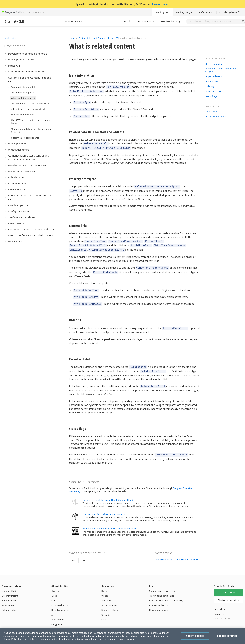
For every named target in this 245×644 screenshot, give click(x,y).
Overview (56, 580)
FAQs (104, 608)
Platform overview (216, 117)
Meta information (214, 64)
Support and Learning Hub (163, 580)
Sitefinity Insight (184, 12)
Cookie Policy (10, 639)
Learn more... (161, 4)
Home (72, 38)
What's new (8, 594)
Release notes (9, 599)
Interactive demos (158, 594)
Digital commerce (60, 599)
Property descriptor (215, 76)
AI (52, 604)
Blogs (104, 580)
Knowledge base (230, 12)
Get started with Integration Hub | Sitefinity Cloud (108, 489)
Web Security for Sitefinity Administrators (104, 503)
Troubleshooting (170, 21)
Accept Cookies (195, 636)
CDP (54, 589)
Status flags (211, 96)
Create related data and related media (177, 548)
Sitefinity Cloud (206, 12)
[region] (122, 636)
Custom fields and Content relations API (99, 38)
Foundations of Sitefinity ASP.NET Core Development (109, 517)
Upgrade (106, 604)
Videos (105, 585)
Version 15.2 (74, 21)
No (84, 549)
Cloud (54, 585)
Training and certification (162, 585)
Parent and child (214, 91)
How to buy (219, 598)
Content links (212, 81)
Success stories (109, 594)
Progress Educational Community (166, 589)
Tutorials (126, 21)
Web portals (58, 608)
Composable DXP (60, 594)
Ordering (210, 86)
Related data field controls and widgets (221, 70)
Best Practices (146, 21)
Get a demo (212, 112)
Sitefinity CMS (163, 12)
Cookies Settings (227, 636)
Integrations (58, 613)
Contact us (219, 603)
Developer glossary (159, 599)
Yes (74, 549)
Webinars (106, 589)
